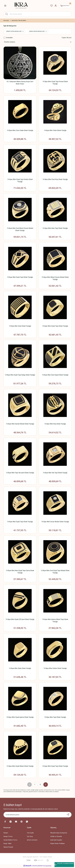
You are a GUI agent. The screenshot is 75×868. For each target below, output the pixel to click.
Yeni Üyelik (30, 834)
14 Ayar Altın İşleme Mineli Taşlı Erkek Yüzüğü (55, 621)
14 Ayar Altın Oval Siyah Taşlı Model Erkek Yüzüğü (55, 572)
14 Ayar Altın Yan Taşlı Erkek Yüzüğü (55, 473)
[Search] (37, 14)
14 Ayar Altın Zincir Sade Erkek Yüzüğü (20, 130)
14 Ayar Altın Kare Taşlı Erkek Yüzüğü (55, 228)
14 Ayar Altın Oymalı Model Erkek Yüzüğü (20, 424)
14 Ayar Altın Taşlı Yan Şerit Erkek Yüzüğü (20, 473)
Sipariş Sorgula (8, 848)
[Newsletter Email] (37, 816)
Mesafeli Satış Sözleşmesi (59, 834)
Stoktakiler (9, 38)
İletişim (6, 834)
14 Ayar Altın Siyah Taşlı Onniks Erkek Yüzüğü (20, 181)
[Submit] (68, 816)
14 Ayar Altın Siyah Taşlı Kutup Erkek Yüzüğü (20, 375)
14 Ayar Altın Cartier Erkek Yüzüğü (55, 669)
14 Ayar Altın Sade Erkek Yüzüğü (20, 669)
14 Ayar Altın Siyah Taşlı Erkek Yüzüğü (20, 277)
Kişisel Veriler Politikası (58, 844)
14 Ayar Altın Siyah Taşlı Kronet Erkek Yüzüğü (55, 83)
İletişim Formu (8, 837)
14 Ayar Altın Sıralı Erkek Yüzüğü (20, 326)
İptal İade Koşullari (56, 841)
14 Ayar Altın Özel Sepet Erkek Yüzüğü (55, 375)
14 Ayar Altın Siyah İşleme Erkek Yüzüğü (20, 718)
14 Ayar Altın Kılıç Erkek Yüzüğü (55, 424)
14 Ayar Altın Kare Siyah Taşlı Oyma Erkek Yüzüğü (20, 572)
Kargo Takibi (7, 844)
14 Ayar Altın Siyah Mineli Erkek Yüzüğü (20, 767)
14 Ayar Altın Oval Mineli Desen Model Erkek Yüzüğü (20, 230)
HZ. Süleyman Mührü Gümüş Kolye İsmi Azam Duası (20, 83)
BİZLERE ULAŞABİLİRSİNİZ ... (64, 865)
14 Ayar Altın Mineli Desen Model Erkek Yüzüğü (55, 278)
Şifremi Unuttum (32, 841)
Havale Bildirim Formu (10, 841)
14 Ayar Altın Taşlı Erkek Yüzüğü (55, 718)
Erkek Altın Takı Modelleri (19, 20)
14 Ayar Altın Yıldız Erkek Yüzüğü (55, 130)
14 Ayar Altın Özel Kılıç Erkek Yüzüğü (55, 179)
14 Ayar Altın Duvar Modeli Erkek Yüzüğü (55, 522)
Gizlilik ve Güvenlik (56, 837)
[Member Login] (55, 6)
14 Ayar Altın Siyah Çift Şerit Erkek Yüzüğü (20, 620)
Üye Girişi (30, 837)
